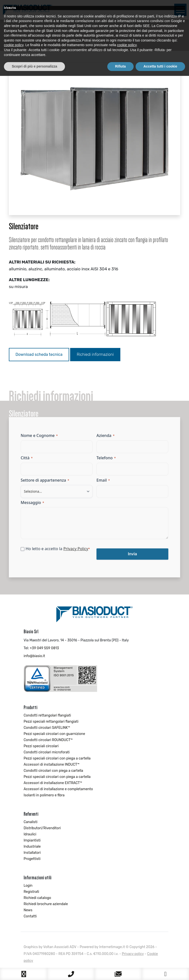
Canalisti (31, 822)
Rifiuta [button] (121, 970)
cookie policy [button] (14, 949)
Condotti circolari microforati (47, 752)
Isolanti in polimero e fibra (44, 795)
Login (28, 886)
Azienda (105, 439)
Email (103, 483)
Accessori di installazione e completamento (58, 789)
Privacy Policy (76, 552)
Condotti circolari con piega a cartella (53, 771)
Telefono (106, 461)
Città (27, 461)
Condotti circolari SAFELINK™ (47, 728)
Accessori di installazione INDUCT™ (52, 765)
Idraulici (30, 834)
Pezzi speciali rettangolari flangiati (51, 722)
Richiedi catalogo (37, 898)
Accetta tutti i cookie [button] (160, 970)
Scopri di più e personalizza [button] (34, 970)
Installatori (32, 853)
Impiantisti (32, 840)
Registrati (31, 892)
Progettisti (32, 859)
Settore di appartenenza (45, 483)
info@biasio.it (34, 656)
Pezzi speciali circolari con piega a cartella (57, 758)
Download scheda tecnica (39, 354)
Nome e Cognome (39, 439)
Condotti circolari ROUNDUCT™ (48, 740)
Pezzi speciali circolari (41, 746)
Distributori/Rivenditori (42, 828)
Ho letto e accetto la (58, 552)
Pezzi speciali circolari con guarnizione (54, 734)
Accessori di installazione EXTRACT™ (53, 783)
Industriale (32, 847)
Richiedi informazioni (95, 354)
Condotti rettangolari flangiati (47, 715)
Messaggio (32, 506)
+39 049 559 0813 (44, 648)
